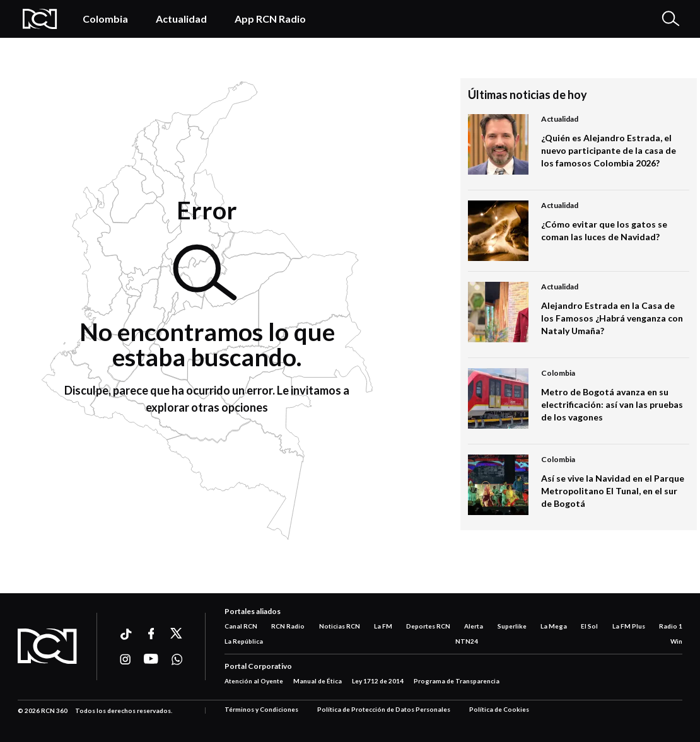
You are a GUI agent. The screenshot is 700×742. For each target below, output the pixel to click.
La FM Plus (629, 626)
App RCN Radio (270, 19)
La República (244, 641)
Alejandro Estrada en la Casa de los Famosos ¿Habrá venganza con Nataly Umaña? (612, 318)
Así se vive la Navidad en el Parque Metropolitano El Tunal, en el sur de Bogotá (613, 491)
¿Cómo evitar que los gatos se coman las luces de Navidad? (604, 230)
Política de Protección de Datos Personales (384, 709)
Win (676, 641)
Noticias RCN (340, 626)
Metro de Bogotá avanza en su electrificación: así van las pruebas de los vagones (612, 404)
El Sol (589, 626)
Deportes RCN (428, 626)
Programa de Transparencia (457, 681)
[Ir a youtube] (151, 659)
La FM (383, 626)
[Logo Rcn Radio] (40, 19)
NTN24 (467, 641)
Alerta (474, 626)
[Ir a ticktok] (125, 636)
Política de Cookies (499, 709)
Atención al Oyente (254, 681)
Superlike (512, 626)
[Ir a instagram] (125, 659)
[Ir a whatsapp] (177, 659)
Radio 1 (671, 626)
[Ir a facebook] (151, 634)
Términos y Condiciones (261, 709)
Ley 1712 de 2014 (378, 681)
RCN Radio (288, 626)
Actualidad (181, 19)
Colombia (105, 19)
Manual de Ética (318, 681)
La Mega (554, 626)
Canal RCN (241, 626)
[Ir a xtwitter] (177, 634)
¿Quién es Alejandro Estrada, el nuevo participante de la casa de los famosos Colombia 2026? (609, 150)
